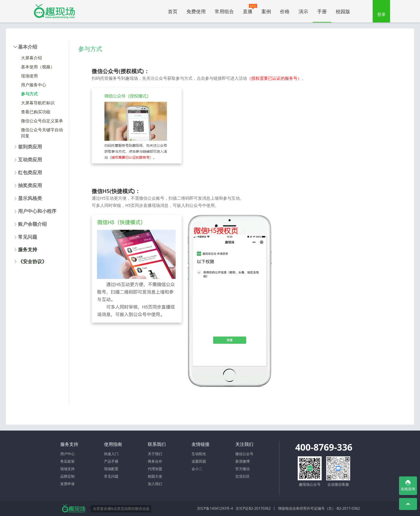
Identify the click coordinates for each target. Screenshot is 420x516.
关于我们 (155, 454)
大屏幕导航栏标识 (38, 103)
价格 (285, 11)
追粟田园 (199, 461)
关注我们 (244, 444)
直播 (250, 9)
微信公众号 (244, 454)
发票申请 (67, 484)
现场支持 (67, 469)
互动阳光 (199, 454)
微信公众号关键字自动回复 (42, 133)
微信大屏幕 (54, 11)
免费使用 (196, 11)
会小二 (197, 469)
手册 (322, 11)
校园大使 (155, 476)
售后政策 (67, 461)
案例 (266, 11)
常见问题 (111, 476)
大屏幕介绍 (31, 58)
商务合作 (155, 461)
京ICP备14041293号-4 (215, 508)
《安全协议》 (32, 261)
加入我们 (155, 484)
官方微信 (243, 469)
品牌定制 (67, 476)
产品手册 (111, 461)
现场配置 (111, 469)
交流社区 (243, 476)
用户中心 (67, 454)
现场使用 (29, 76)
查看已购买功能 (36, 112)
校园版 (343, 11)
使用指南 (113, 444)
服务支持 (28, 249)
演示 (303, 11)
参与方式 (29, 94)
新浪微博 (243, 461)
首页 (173, 11)
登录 (381, 14)
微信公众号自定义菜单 (42, 121)
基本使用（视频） (38, 67)
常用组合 (224, 11)
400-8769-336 (324, 447)
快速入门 (111, 454)
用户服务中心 (34, 85)
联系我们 (157, 444)
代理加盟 (155, 469)
